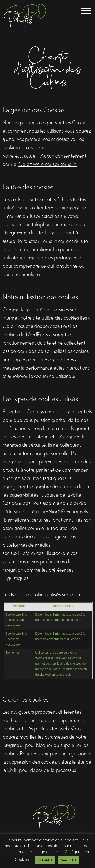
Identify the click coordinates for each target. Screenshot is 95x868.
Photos (56, 816)
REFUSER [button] (45, 860)
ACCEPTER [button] (68, 860)
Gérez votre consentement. (48, 164)
